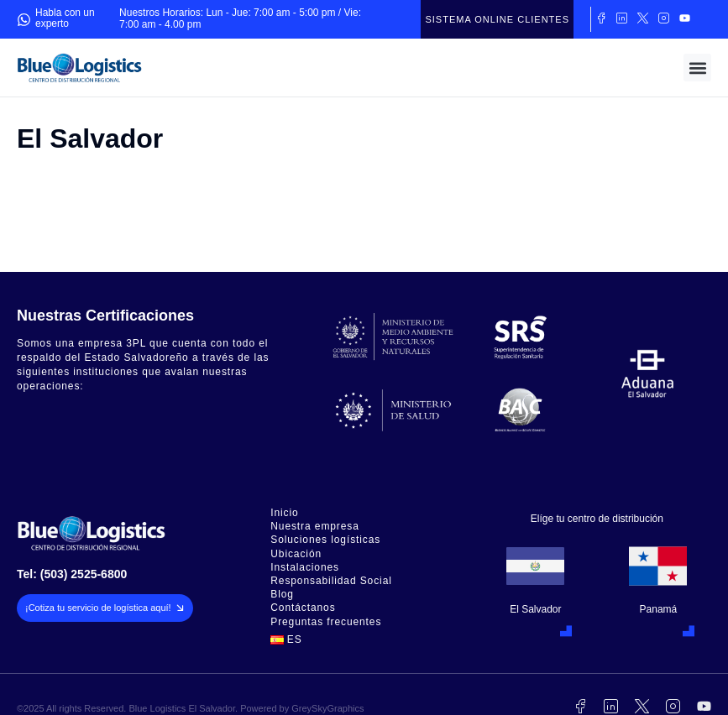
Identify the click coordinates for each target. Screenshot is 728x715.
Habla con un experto (65, 18)
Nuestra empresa (315, 527)
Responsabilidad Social (331, 581)
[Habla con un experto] (24, 20)
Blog (282, 595)
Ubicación (296, 554)
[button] (697, 68)
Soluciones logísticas (325, 540)
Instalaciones (305, 568)
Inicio (284, 513)
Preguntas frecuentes (326, 622)
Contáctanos (303, 608)
